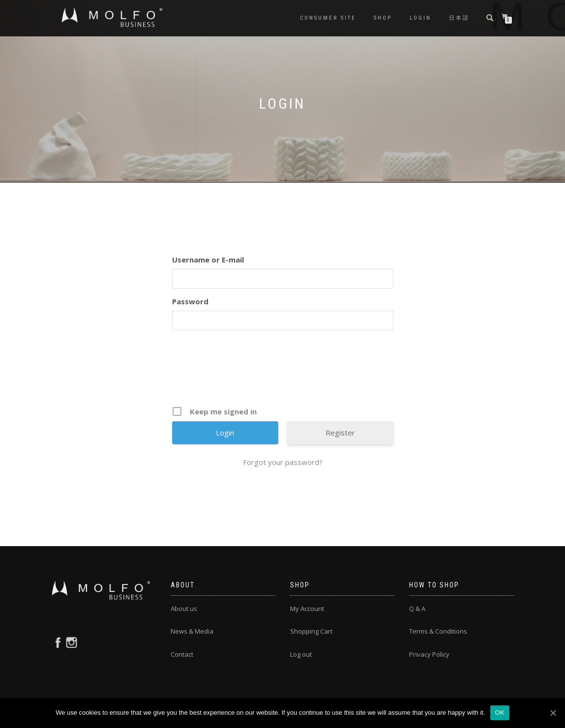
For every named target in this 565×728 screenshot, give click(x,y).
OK (500, 713)
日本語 (459, 18)
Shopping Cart (311, 631)
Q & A (417, 609)
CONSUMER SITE (328, 18)
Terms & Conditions (438, 631)
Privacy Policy (429, 654)
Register (340, 433)
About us (184, 609)
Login (420, 18)
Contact (182, 654)
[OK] (553, 713)
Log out (301, 654)
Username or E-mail (208, 260)
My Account (307, 609)
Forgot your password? (283, 462)
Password (190, 301)
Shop (383, 18)
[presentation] (284, 372)
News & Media (192, 631)
